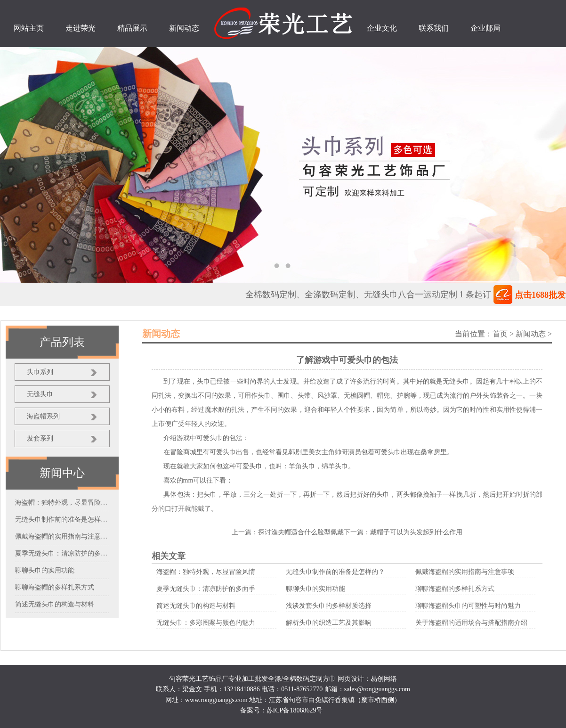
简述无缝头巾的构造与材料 (196, 606)
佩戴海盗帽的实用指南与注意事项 (465, 572)
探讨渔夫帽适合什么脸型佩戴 (301, 532)
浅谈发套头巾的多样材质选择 (329, 606)
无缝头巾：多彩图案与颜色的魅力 (206, 623)
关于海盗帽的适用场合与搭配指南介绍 (471, 623)
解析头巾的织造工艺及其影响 (329, 623)
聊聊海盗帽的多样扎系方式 (455, 589)
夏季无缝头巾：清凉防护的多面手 (206, 589)
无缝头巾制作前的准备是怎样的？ (335, 572)
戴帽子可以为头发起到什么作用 (416, 532)
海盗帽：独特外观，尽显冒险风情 (206, 572)
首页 (500, 334)
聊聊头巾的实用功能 (315, 589)
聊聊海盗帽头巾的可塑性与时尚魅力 (468, 606)
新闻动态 (531, 334)
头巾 (210, 495)
